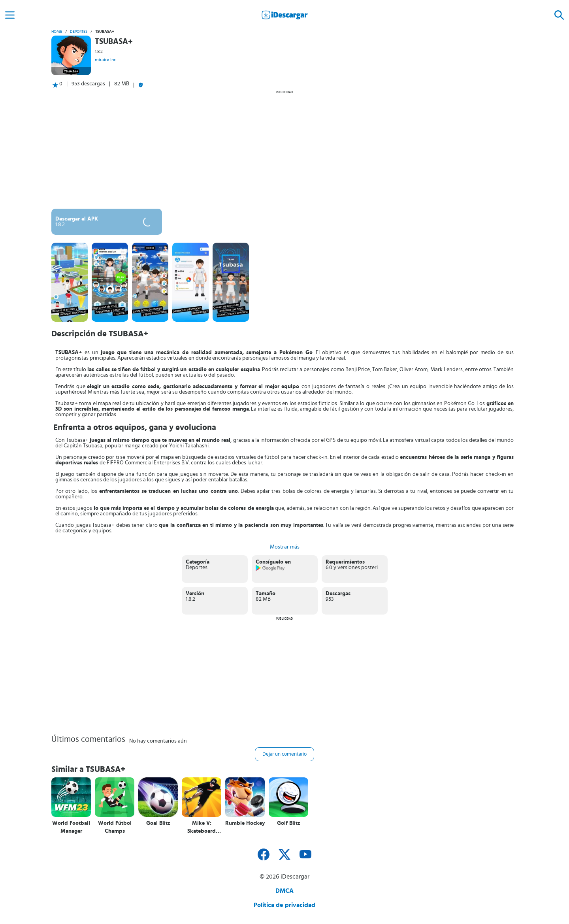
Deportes (79, 32)
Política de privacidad (284, 905)
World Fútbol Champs (115, 827)
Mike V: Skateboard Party (202, 827)
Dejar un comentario (284, 754)
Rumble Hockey (245, 823)
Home (57, 32)
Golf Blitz (289, 823)
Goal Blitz (158, 823)
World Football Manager (71, 827)
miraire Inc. (106, 60)
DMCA (284, 891)
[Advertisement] (284, 149)
